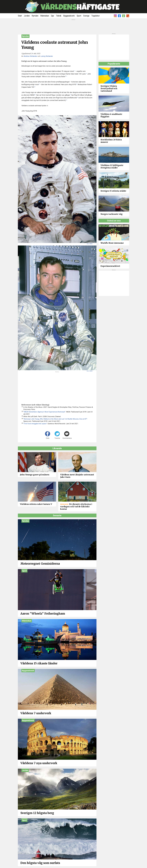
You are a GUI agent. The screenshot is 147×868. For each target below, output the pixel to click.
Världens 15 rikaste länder (39, 663)
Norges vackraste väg (112, 214)
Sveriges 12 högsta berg (37, 813)
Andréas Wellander (30, 56)
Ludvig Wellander (47, 56)
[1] (74, 71)
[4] (35, 95)
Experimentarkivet (110, 266)
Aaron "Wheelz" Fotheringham (43, 614)
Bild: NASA (90, 244)
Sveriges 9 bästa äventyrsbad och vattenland (109, 88)
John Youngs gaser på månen (35, 475)
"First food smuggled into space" (35, 424)
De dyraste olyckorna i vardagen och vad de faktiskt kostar (76, 507)
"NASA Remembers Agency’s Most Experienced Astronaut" (44, 412)
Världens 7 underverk (36, 713)
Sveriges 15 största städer (113, 191)
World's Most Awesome (112, 243)
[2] (39, 84)
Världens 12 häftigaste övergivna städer (112, 166)
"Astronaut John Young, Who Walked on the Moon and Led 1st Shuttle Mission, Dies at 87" (55, 419)
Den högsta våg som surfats (40, 863)
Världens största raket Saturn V (36, 504)
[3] (77, 84)
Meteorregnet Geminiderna (40, 564)
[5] (67, 100)
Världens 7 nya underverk (39, 763)
